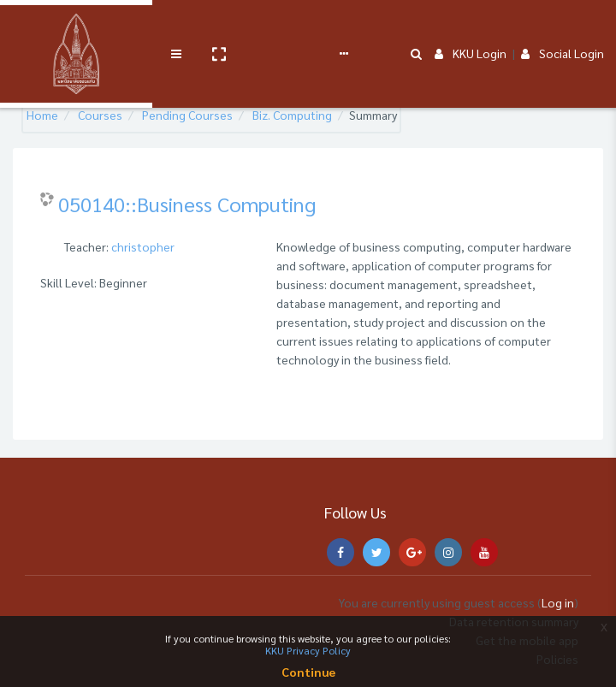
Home (42, 115)
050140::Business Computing (187, 204)
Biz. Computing (292, 115)
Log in (558, 602)
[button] (134, 28)
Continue (308, 672)
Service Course (198, 27)
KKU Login (471, 27)
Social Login (563, 27)
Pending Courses (187, 115)
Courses (100, 115)
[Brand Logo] (35, 28)
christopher (143, 246)
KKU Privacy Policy (308, 650)
